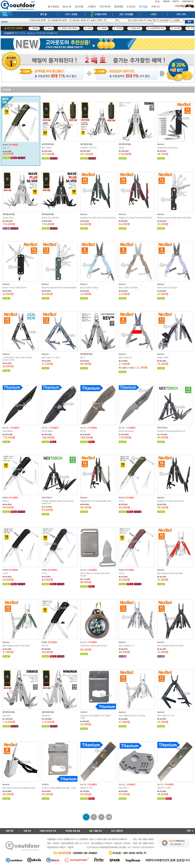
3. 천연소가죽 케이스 (69, 28)
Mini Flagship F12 (127, 646)
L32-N (121, 573)
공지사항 (79, 7)
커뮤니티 (155, 7)
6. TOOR (118, 28)
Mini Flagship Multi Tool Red (170, 573)
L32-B (5, 573)
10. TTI (190, 28)
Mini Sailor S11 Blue (51, 358)
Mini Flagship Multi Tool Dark (170, 646)
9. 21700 (176, 28)
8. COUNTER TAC (156, 28)
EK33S (83, 431)
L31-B (44, 573)
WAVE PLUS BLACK (50, 218)
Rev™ (83, 358)
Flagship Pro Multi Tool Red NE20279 (135, 218)
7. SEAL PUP (135, 28)
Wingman (46, 716)
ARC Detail (47, 148)
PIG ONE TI (124, 788)
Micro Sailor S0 (125, 358)
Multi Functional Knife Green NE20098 (59, 288)
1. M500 (34, 28)
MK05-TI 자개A (164, 788)
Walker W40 (163, 358)
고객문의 (91, 7)
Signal (121, 148)
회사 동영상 (53, 7)
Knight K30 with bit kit (167, 148)
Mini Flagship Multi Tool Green (16, 646)
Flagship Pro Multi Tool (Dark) (171, 501)
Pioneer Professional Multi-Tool (171, 431)
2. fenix (49, 28)
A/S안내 (131, 7)
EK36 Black (8, 431)
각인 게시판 (105, 7)
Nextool (161, 144)
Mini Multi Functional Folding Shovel (19, 788)
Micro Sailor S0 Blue (89, 288)
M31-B (45, 646)
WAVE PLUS (8, 218)
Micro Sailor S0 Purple (167, 288)
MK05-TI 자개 (86, 788)
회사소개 (67, 7)
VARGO (84, 712)
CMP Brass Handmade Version (94, 646)
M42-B (6, 501)
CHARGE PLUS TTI (88, 148)
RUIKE (5, 145)
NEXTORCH (162, 428)
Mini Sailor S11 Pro (166, 716)
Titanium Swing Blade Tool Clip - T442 (59, 788)
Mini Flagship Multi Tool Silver (132, 716)
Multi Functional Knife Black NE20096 (174, 218)
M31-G (6, 148)
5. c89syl (103, 28)
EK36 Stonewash (126, 431)
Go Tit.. (6, 428)
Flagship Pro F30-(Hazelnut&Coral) (96, 501)
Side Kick (7, 716)
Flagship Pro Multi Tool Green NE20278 (98, 218)
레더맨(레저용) (48, 144)
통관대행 (119, 7)
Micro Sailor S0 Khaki (128, 288)
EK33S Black (47, 431)
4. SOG (88, 28)
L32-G (121, 501)
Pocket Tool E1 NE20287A (14, 288)
